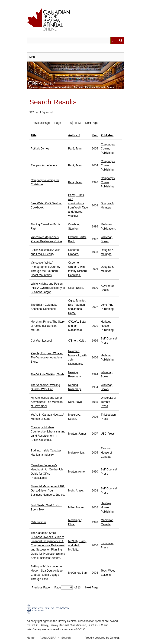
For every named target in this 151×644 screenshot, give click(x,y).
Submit (121, 40)
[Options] (114, 40)
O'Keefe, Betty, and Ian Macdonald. (77, 326)
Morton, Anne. (77, 472)
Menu (33, 57)
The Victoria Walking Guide (48, 374)
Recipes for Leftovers (44, 165)
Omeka (114, 638)
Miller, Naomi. (77, 507)
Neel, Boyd (75, 402)
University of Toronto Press (109, 402)
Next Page (92, 123)
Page (64, 123)
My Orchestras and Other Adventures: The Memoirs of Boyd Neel (47, 402)
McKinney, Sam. (78, 573)
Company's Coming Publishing (108, 149)
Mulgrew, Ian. (76, 453)
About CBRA (48, 638)
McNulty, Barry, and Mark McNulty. (77, 545)
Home (31, 638)
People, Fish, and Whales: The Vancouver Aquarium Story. (47, 358)
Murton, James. (78, 434)
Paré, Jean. (75, 149)
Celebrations (39, 522)
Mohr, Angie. (76, 491)
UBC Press (108, 434)
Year (95, 135)
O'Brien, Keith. (77, 341)
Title (34, 135)
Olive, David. (76, 288)
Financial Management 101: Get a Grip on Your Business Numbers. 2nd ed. (48, 491)
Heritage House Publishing (107, 326)
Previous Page (41, 123)
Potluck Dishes (40, 149)
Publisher (107, 135)
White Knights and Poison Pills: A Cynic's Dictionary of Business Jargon (48, 288)
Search (66, 638)
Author (73, 135)
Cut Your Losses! (41, 341)
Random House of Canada (106, 453)
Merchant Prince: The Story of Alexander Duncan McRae (48, 326)
